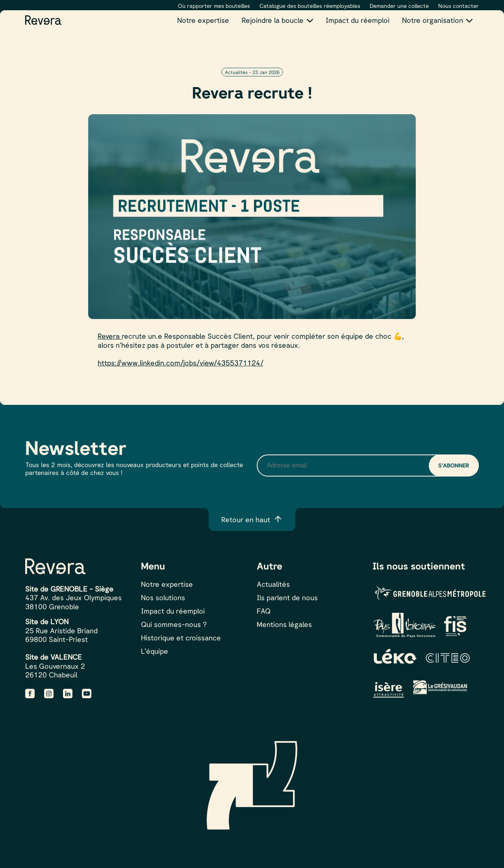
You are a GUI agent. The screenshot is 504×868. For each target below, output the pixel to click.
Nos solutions (163, 597)
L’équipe (155, 651)
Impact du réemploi (358, 20)
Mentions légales (284, 624)
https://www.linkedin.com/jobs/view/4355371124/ (181, 363)
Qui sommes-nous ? (174, 624)
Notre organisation (433, 20)
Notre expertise (203, 20)
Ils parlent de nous (287, 597)
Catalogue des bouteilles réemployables (310, 6)
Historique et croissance (181, 638)
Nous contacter (459, 6)
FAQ (264, 611)
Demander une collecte (399, 6)
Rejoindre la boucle (273, 20)
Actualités (273, 584)
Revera (110, 336)
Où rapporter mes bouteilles (214, 6)
